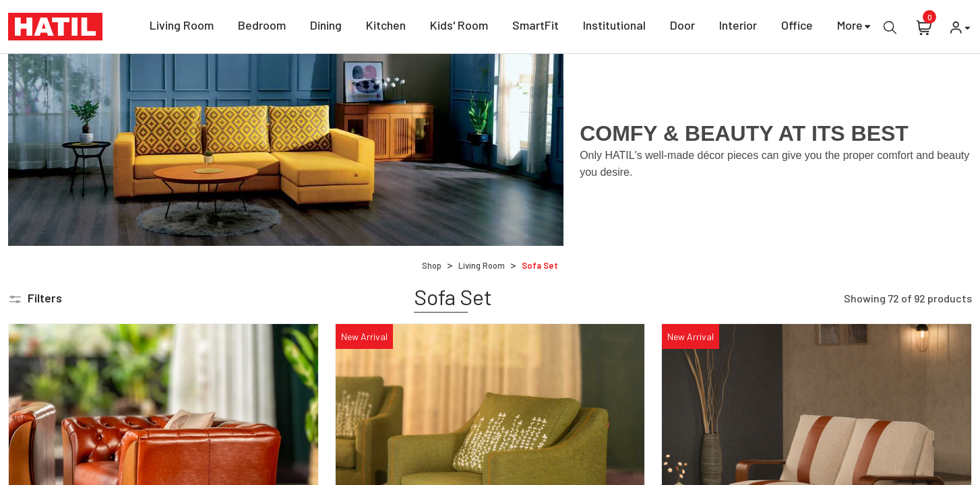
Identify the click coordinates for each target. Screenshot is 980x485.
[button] (35, 298)
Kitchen (386, 27)
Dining (326, 27)
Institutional (614, 27)
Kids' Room (459, 27)
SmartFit (535, 27)
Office (797, 27)
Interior (738, 27)
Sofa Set (540, 265)
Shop (432, 265)
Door (682, 27)
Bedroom (262, 27)
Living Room (182, 27)
